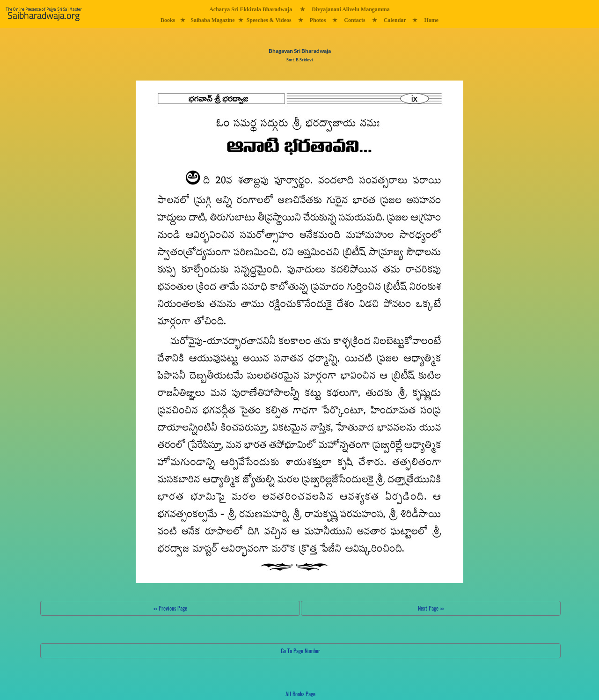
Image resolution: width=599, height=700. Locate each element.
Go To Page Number (300, 651)
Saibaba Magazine (212, 20)
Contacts (354, 20)
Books (168, 20)
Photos (318, 20)
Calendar (395, 20)
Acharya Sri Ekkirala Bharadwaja (251, 9)
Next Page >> (431, 608)
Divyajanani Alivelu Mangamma (351, 9)
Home (431, 20)
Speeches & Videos (269, 20)
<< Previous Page (170, 608)
